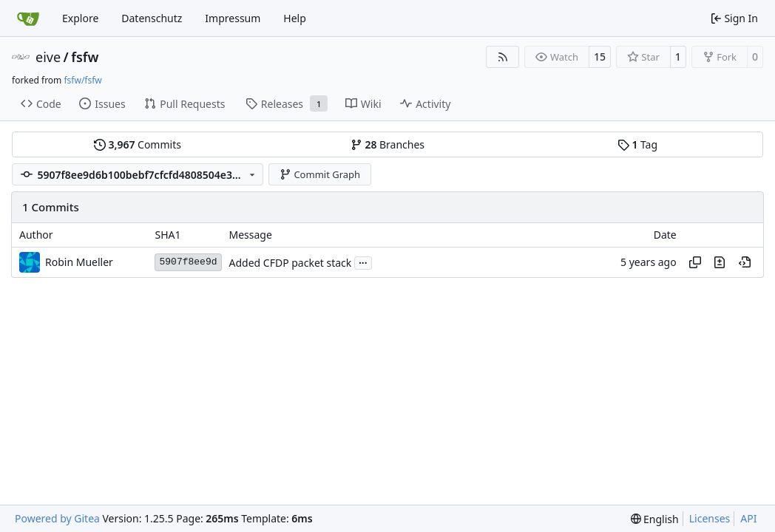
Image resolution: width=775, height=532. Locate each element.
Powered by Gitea (57, 518)
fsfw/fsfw (82, 80)
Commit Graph (320, 174)
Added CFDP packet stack (291, 263)
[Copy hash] (695, 262)
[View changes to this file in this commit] (720, 262)
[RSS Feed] (503, 57)
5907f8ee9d (188, 262)
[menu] (655, 519)
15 (600, 57)
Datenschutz (152, 18)
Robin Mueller (79, 262)
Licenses (710, 518)
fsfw (85, 57)
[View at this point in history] (745, 262)
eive (48, 57)
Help (295, 18)
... (363, 262)
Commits (138, 144)
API (748, 518)
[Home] (28, 18)
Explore (80, 18)
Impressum (233, 18)
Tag (637, 144)
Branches (387, 144)
